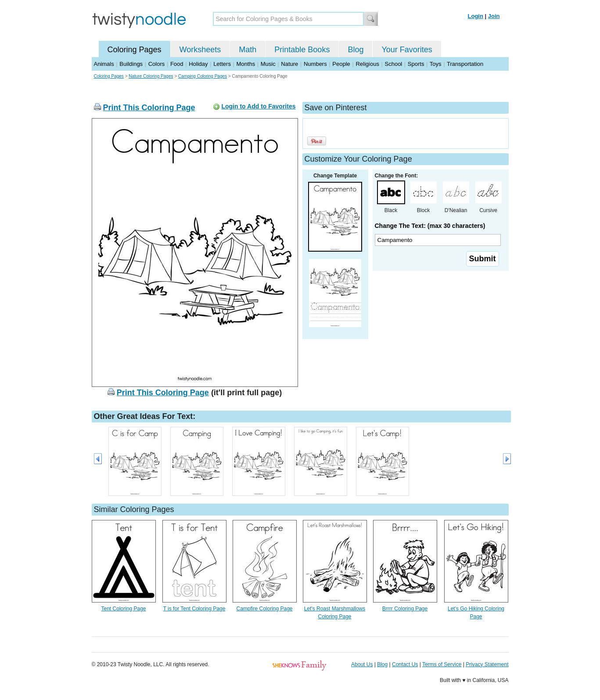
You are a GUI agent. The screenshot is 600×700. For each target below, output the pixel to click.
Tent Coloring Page (123, 609)
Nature (289, 64)
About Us (362, 664)
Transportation (465, 64)
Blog (356, 50)
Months (246, 64)
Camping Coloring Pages (203, 76)
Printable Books (302, 50)
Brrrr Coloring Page (405, 609)
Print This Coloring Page (149, 108)
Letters (222, 64)
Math (248, 50)
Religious (367, 64)
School (394, 64)
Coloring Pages (135, 50)
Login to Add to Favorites (258, 106)
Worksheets (200, 50)
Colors (157, 64)
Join (494, 16)
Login (476, 16)
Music (268, 64)
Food (177, 64)
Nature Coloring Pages (151, 76)
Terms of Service (442, 664)
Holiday (198, 64)
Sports (416, 64)
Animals (104, 64)
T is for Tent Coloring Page (194, 609)
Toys (436, 64)
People (341, 64)
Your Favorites (407, 50)
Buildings (131, 64)
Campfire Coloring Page (264, 609)
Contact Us (405, 664)
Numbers (315, 64)
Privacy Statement (487, 664)
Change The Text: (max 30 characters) (430, 226)
